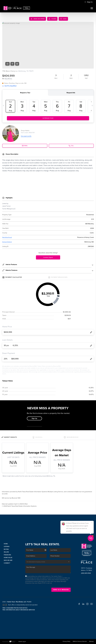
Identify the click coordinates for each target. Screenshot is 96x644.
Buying (6, 549)
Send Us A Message (61, 590)
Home (6, 544)
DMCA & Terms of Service (80, 641)
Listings (7, 547)
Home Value (8, 558)
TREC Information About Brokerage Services (19, 610)
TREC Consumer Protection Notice (15, 608)
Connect (7, 563)
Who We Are (8, 560)
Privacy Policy (66, 641)
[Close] (92, 623)
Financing (7, 555)
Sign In (88, 2)
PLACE (29, 602)
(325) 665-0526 (86, 573)
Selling (6, 552)
